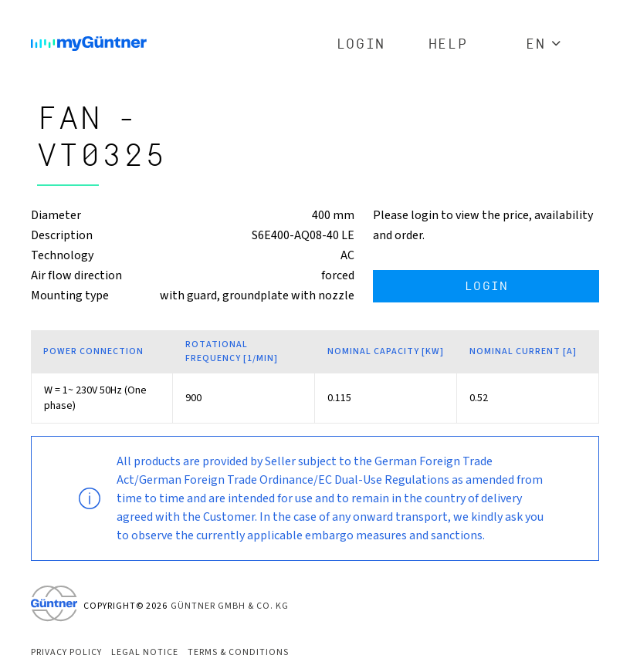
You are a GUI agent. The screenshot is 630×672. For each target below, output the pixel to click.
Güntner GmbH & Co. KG (230, 606)
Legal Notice (145, 652)
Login (361, 44)
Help (448, 44)
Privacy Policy (66, 652)
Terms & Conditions (238, 652)
